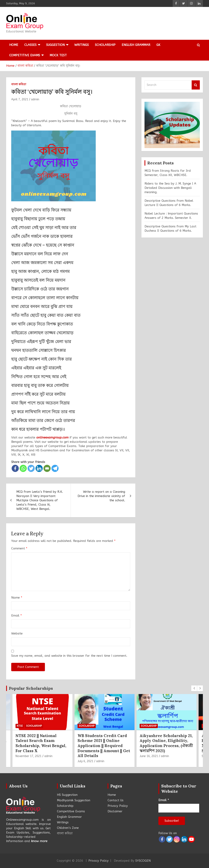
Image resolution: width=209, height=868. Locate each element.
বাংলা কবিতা (19, 84)
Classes (30, 45)
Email (17, 616)
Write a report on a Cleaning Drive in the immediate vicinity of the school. (101, 496)
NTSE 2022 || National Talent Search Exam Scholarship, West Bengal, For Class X (41, 743)
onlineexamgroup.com (52, 437)
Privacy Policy (118, 806)
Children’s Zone (68, 828)
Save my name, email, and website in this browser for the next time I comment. (69, 656)
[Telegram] (55, 468)
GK (158, 45)
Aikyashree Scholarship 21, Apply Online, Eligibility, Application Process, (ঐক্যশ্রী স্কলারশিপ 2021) (166, 743)
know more (39, 841)
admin (35, 99)
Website (17, 633)
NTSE (20, 726)
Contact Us (116, 800)
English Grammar (136, 45)
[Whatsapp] (23, 468)
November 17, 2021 (28, 756)
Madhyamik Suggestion (74, 800)
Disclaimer (115, 811)
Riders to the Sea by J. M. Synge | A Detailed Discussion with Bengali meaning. (170, 188)
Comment (19, 548)
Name (17, 598)
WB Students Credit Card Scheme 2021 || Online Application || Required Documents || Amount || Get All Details (104, 746)
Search (196, 85)
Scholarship (105, 45)
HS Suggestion (67, 795)
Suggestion (55, 45)
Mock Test (58, 55)
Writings (82, 45)
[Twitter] (31, 468)
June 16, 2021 (149, 756)
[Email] (47, 468)
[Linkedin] (39, 468)
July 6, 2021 (85, 761)
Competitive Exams (25, 55)
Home (14, 45)
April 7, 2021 (20, 99)
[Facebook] (15, 468)
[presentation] (194, 688)
